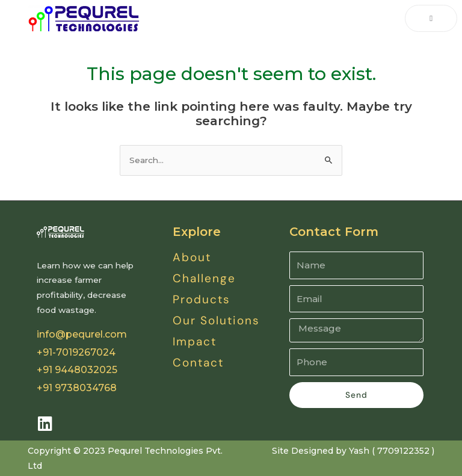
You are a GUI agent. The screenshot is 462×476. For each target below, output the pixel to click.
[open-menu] (431, 19)
